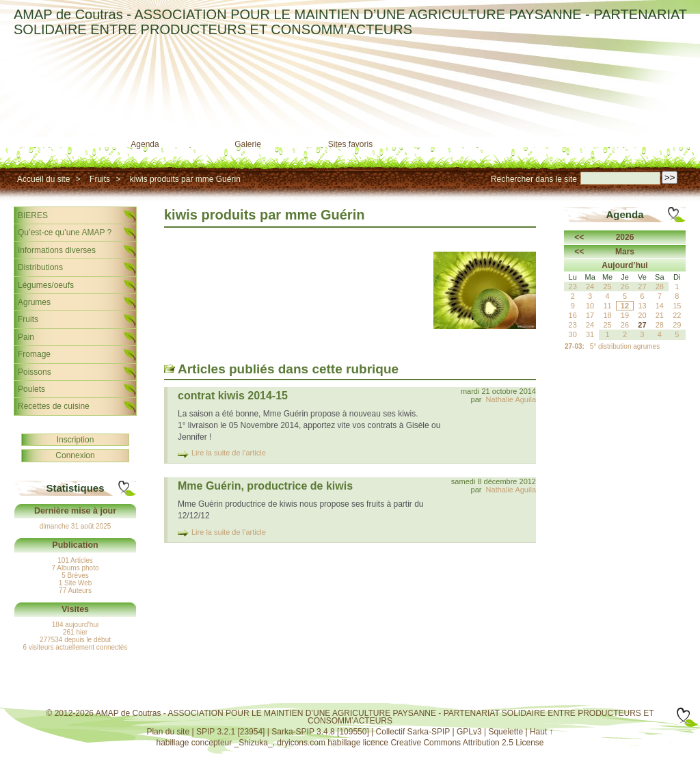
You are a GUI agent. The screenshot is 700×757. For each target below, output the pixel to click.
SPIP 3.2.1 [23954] (231, 732)
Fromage (34, 354)
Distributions (40, 267)
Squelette (506, 732)
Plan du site (168, 732)
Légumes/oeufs (46, 285)
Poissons (35, 372)
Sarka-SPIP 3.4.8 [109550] (320, 732)
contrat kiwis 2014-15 (233, 396)
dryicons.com (301, 743)
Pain (26, 337)
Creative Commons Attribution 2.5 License (467, 743)
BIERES (33, 215)
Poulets (31, 389)
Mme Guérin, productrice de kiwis (265, 486)
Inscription (76, 440)
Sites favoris (350, 144)
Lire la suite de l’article (229, 453)
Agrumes (34, 302)
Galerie (248, 144)
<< (579, 237)
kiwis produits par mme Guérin (185, 179)
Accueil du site (43, 179)
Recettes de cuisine (54, 406)
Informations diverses (57, 250)
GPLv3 (469, 732)
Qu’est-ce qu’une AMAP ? (65, 233)
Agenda (145, 144)
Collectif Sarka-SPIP (413, 732)
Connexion (75, 455)
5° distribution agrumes (625, 346)
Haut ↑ (542, 732)
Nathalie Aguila (511, 399)
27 (642, 325)
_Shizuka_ (254, 743)
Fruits (100, 179)
